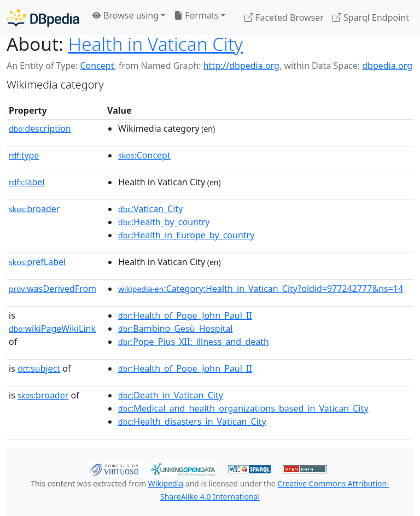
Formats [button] (196, 15)
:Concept (144, 155)
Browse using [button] (126, 15)
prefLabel (37, 262)
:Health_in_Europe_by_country (186, 235)
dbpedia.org (387, 66)
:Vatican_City (150, 209)
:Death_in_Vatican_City (171, 395)
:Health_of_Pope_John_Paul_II (185, 315)
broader (34, 209)
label (27, 182)
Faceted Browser (284, 17)
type (24, 155)
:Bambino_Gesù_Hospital (176, 329)
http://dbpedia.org (241, 66)
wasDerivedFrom (52, 289)
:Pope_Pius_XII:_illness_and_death (194, 342)
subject (39, 368)
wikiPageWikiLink (52, 329)
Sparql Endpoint (371, 17)
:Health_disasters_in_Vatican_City (192, 421)
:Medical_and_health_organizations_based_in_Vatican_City (243, 408)
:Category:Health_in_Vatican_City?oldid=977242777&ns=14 (261, 289)
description (40, 128)
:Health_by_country (164, 222)
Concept (97, 66)
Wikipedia (166, 483)
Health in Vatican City (156, 44)
